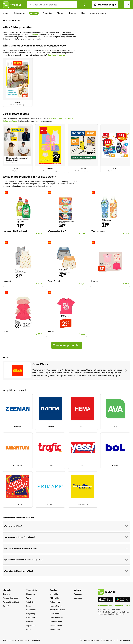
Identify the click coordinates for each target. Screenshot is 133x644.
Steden (73, 13)
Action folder (55, 602)
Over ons (6, 594)
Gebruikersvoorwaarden (89, 640)
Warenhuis (30, 618)
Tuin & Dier (31, 602)
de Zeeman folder (10, 121)
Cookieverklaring (124, 640)
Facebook (78, 594)
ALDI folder (55, 598)
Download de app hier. (57, 55)
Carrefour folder (57, 618)
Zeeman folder (56, 626)
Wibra (19, 20)
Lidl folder (54, 594)
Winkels (34, 13)
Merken (61, 13)
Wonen (29, 598)
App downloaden (98, 13)
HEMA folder (68, 119)
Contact (6, 606)
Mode (29, 629)
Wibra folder (55, 629)
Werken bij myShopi (11, 602)
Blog (83, 13)
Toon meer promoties (67, 345)
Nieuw (6, 13)
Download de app (105, 5)
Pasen (29, 606)
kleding (35, 34)
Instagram (78, 598)
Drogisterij (30, 614)
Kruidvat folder (56, 606)
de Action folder (55, 119)
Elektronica (31, 594)
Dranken (30, 622)
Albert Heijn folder (57, 610)
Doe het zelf (31, 610)
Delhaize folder (56, 622)
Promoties (47, 13)
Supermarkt (31, 626)
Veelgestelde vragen (11, 598)
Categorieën (19, 13)
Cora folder (55, 614)
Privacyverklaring (108, 640)
